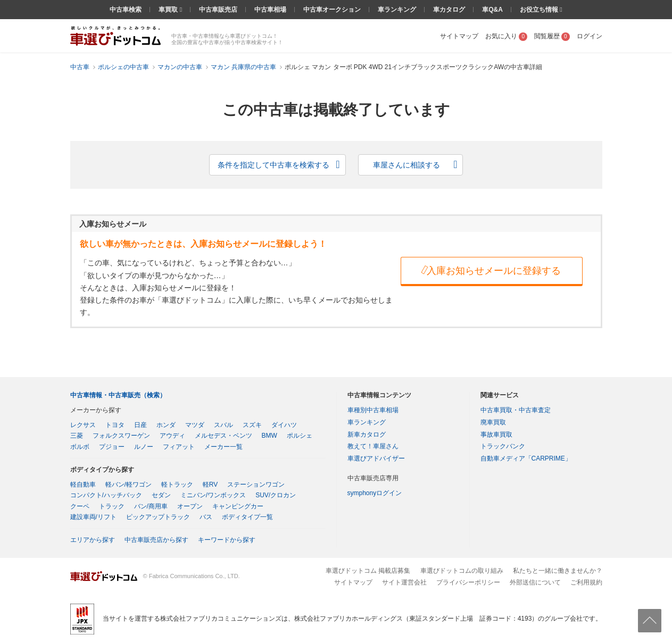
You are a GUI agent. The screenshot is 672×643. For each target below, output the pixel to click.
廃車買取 (493, 422)
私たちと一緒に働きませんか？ (558, 571)
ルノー (144, 447)
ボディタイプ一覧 (247, 517)
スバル (223, 425)
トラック (112, 506)
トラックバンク (503, 446)
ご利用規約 (586, 582)
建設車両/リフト (93, 517)
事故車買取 (496, 435)
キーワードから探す (227, 540)
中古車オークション (332, 10)
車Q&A (492, 10)
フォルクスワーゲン (121, 436)
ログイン (590, 36)
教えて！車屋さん (373, 446)
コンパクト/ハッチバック (106, 495)
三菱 (77, 436)
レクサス (83, 425)
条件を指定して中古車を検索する (273, 165)
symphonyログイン (375, 493)
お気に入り (506, 36)
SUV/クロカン (276, 495)
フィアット (179, 447)
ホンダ (166, 425)
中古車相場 (270, 10)
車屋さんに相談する (406, 165)
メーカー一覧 (223, 447)
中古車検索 (126, 10)
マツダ (195, 425)
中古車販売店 (218, 10)
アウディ (172, 436)
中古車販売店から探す (156, 540)
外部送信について (535, 582)
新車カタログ (367, 435)
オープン (190, 506)
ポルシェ (300, 436)
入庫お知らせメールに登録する (491, 270)
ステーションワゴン (256, 485)
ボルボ (80, 447)
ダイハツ (284, 425)
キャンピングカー (238, 506)
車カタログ (449, 10)
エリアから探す (93, 540)
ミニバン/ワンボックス (213, 495)
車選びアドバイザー (376, 458)
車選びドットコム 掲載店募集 (368, 571)
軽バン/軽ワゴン (128, 485)
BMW (269, 436)
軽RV (210, 485)
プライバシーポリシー (468, 582)
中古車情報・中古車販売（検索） (118, 395)
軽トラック (177, 485)
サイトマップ (459, 36)
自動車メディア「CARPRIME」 (526, 458)
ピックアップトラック (158, 517)
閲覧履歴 (552, 36)
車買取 (169, 10)
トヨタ (115, 425)
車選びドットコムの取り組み (462, 571)
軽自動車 (83, 485)
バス (206, 517)
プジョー (112, 447)
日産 (140, 425)
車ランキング (397, 10)
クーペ (80, 506)
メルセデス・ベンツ (223, 436)
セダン (161, 495)
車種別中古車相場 (373, 410)
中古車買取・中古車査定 (516, 410)
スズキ (252, 425)
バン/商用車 (151, 506)
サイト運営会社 (404, 582)
